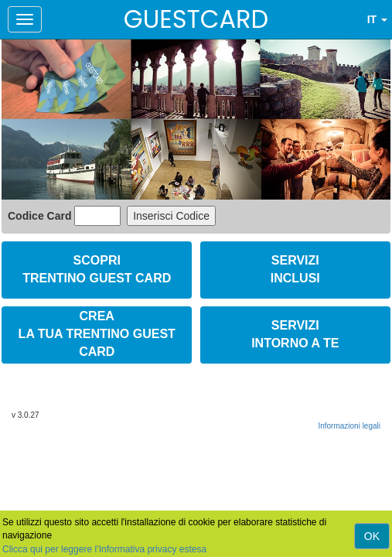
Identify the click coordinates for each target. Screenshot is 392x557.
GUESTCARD (196, 19)
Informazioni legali (349, 426)
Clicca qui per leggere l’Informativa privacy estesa (104, 549)
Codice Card (41, 216)
